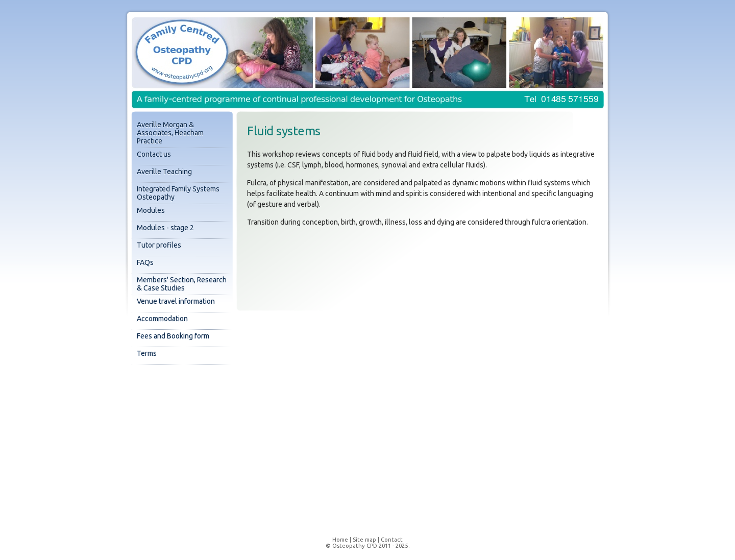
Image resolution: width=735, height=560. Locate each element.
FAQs (145, 262)
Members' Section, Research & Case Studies (182, 284)
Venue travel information (176, 301)
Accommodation (162, 319)
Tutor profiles (159, 245)
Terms (147, 353)
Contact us (154, 154)
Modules (151, 210)
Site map (364, 540)
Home (340, 540)
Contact (392, 540)
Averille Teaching (164, 172)
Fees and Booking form (173, 336)
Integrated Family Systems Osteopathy (178, 193)
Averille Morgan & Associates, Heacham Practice (170, 133)
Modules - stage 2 (165, 228)
